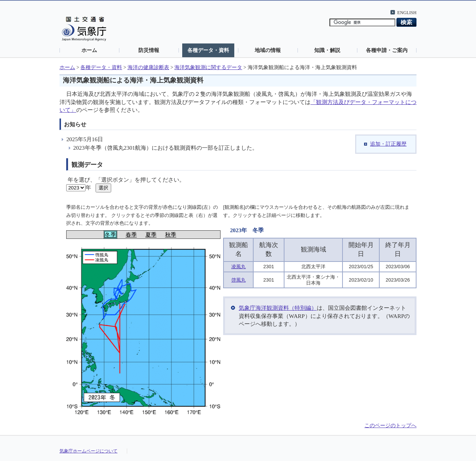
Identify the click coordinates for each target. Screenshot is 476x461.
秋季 (171, 235)
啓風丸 (239, 280)
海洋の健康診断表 (148, 67)
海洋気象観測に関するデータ (208, 67)
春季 (131, 235)
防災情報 (149, 50)
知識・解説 (327, 50)
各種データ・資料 (208, 50)
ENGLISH (407, 13)
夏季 (151, 235)
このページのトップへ (390, 426)
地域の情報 (268, 50)
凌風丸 (239, 267)
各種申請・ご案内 (387, 50)
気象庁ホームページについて (89, 451)
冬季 (110, 235)
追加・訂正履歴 (388, 144)
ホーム (89, 50)
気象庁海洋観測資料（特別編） (278, 308)
